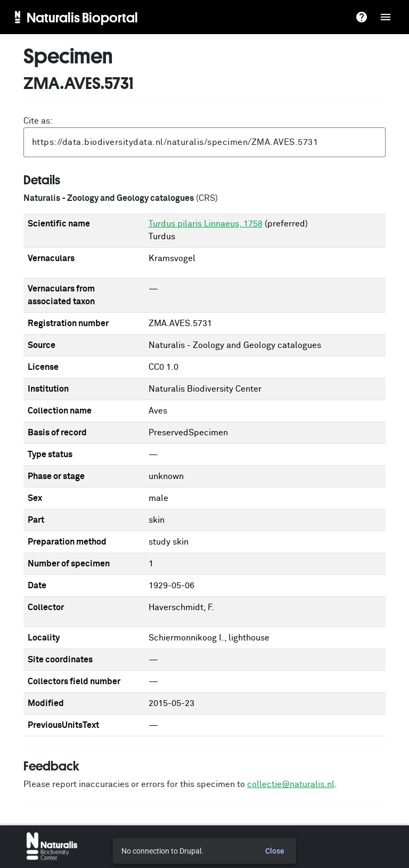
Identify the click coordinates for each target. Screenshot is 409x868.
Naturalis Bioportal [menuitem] (82, 17)
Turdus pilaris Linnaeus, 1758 (206, 224)
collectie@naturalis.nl (291, 784)
